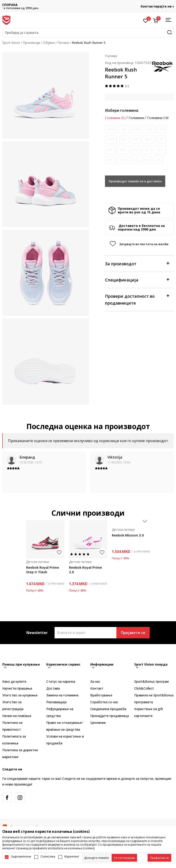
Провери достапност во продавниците (137, 299)
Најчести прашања (17, 688)
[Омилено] (146, 20)
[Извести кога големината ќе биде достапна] (111, 129)
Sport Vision (11, 43)
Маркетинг (72, 857)
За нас (95, 681)
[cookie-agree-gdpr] (124, 858)
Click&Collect (144, 688)
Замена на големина (62, 695)
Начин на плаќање (17, 716)
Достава (53, 688)
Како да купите (14, 681)
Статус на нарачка (61, 681)
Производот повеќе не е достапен (135, 181)
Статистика (48, 857)
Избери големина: (122, 110)
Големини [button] (136, 118)
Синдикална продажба (108, 709)
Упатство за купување (20, 695)
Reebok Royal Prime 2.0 (85, 570)
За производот (137, 263)
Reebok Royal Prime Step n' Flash (43, 570)
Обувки (49, 43)
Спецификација (137, 280)
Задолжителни (21, 857)
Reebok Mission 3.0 (128, 535)
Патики (63, 43)
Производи (32, 43)
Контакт (97, 688)
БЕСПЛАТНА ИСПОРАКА (88, 5)
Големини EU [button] (115, 118)
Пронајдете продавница (110, 716)
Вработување (101, 695)
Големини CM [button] (158, 118)
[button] (88, 33)
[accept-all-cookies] (159, 858)
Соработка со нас (104, 702)
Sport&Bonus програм (151, 681)
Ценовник (98, 723)
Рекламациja (56, 702)
